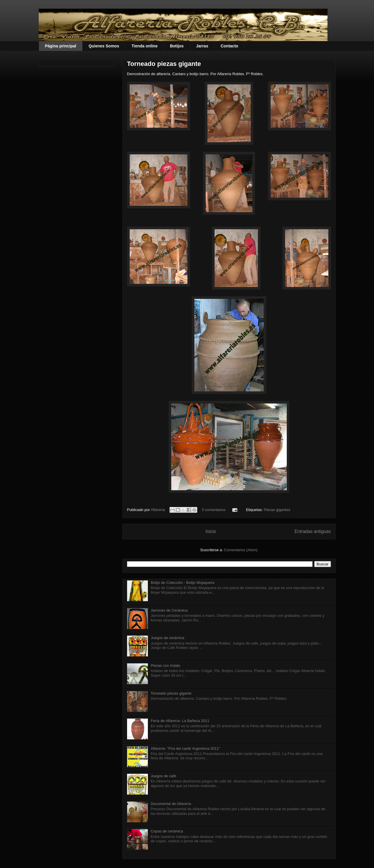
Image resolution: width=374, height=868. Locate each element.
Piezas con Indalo (166, 666)
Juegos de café (163, 776)
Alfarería (158, 510)
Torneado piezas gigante (164, 64)
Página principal (61, 46)
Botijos (177, 46)
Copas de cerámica (167, 831)
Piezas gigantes (277, 510)
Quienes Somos (104, 46)
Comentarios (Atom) (241, 550)
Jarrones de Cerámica (169, 610)
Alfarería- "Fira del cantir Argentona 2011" (185, 748)
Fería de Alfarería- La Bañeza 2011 (180, 721)
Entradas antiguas (313, 531)
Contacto (229, 46)
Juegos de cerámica (168, 638)
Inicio (211, 531)
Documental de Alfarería (171, 804)
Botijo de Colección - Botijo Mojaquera (183, 583)
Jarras (202, 46)
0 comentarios (214, 510)
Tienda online (144, 46)
